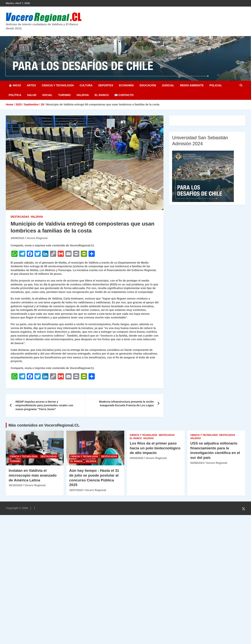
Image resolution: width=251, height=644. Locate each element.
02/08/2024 (197, 463)
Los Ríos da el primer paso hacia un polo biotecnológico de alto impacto (155, 448)
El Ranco (102, 95)
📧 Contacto (124, 95)
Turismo (64, 95)
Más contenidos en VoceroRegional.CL (44, 425)
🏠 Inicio (15, 85)
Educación (148, 85)
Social (47, 95)
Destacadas (20, 217)
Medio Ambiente (192, 85)
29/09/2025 (17, 238)
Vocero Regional (37, 238)
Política (15, 95)
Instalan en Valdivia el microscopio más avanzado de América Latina (33, 475)
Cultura (86, 85)
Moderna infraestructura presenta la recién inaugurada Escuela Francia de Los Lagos (126, 404)
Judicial (168, 85)
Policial (216, 85)
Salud (32, 95)
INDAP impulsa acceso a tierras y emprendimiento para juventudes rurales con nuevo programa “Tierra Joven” (44, 405)
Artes (31, 85)
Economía (126, 85)
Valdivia (83, 95)
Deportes (106, 85)
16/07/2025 (76, 490)
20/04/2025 (137, 458)
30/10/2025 (15, 485)
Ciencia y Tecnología (58, 85)
